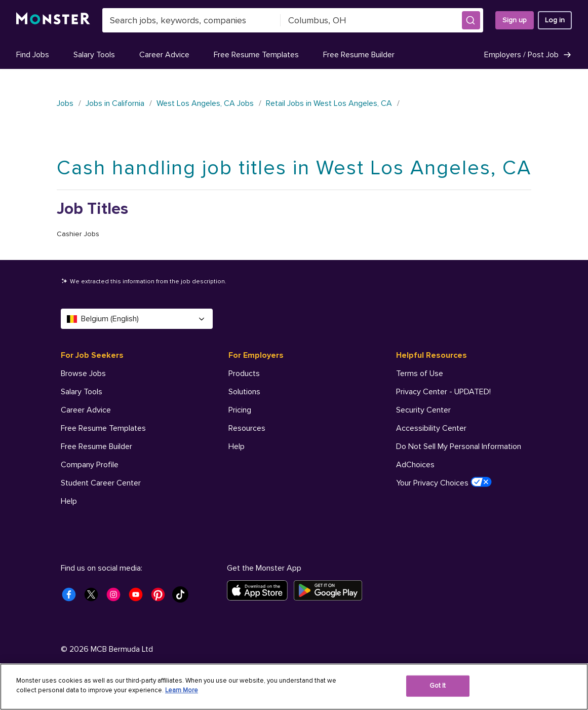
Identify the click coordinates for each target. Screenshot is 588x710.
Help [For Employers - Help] (237, 446)
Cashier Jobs (78, 234)
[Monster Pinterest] (161, 597)
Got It (438, 686)
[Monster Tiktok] (183, 597)
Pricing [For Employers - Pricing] (240, 410)
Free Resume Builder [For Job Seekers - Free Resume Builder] (96, 446)
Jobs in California (115, 103)
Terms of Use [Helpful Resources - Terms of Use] (420, 373)
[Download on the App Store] (260, 590)
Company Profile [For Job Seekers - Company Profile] (90, 465)
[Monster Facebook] (72, 597)
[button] (471, 20)
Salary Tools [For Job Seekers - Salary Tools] (82, 392)
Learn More (182, 690)
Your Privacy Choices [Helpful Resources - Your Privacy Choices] (444, 482)
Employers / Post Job (528, 55)
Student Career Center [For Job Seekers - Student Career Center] (101, 483)
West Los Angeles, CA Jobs (205, 103)
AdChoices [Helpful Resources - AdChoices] (415, 465)
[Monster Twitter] (94, 597)
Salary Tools (94, 55)
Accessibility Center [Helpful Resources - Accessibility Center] (431, 428)
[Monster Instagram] (116, 597)
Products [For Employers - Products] (244, 373)
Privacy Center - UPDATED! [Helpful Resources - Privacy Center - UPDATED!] (443, 392)
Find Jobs (33, 55)
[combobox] (191, 20)
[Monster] (53, 20)
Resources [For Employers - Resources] (247, 428)
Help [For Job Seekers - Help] (69, 501)
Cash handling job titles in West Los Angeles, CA (294, 168)
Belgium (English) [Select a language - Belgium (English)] (137, 319)
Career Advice (164, 55)
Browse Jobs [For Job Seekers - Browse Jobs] (83, 373)
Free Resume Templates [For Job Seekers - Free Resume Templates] (103, 428)
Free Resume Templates (256, 55)
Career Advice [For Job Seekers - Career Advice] (86, 410)
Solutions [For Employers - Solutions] (244, 392)
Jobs (65, 103)
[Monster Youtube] (139, 597)
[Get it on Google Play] (331, 590)
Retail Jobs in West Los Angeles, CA (329, 103)
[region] (294, 687)
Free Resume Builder (359, 55)
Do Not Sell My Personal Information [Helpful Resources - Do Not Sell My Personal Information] (459, 446)
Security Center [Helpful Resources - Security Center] (423, 410)
